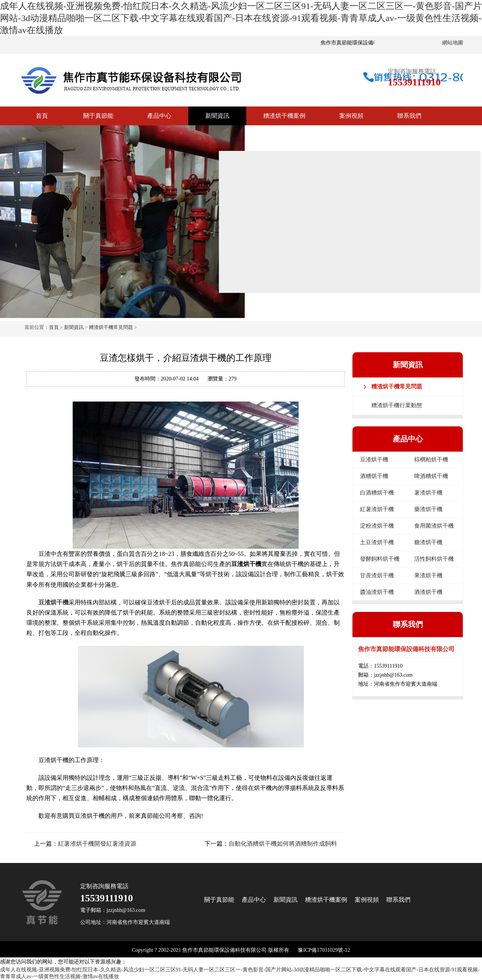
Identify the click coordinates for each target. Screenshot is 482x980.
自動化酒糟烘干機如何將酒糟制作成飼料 (283, 844)
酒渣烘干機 (428, 592)
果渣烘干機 (428, 575)
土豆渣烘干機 (377, 542)
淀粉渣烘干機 (377, 526)
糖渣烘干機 (428, 542)
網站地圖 (453, 43)
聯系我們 (409, 116)
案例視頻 (351, 116)
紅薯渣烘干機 (377, 509)
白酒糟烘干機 (377, 493)
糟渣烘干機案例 (284, 116)
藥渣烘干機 (428, 509)
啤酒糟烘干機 (431, 476)
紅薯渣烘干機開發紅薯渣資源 (97, 844)
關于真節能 (98, 116)
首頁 (42, 116)
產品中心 (159, 116)
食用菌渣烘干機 (434, 526)
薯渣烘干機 (428, 493)
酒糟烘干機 (374, 476)
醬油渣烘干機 (377, 592)
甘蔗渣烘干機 (377, 575)
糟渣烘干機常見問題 (111, 327)
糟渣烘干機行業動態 (397, 405)
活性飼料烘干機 (434, 559)
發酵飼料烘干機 (380, 559)
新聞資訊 (217, 116)
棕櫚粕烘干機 (431, 460)
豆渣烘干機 (53, 602)
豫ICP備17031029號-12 (324, 950)
